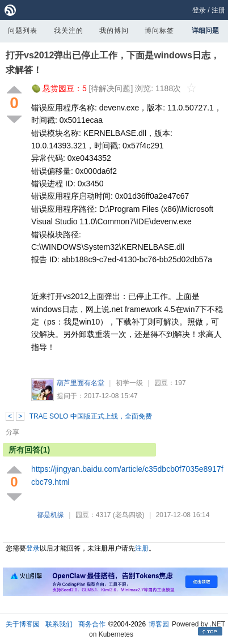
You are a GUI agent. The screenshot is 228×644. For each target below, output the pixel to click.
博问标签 (159, 31)
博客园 (159, 624)
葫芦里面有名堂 (81, 383)
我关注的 (69, 31)
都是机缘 (50, 515)
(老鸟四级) (129, 515)
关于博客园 (23, 624)
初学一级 (129, 383)
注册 (218, 10)
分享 (12, 432)
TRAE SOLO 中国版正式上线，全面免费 (91, 416)
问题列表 (23, 31)
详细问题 (205, 31)
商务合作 (92, 624)
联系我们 (59, 624)
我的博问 (114, 31)
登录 (199, 10)
